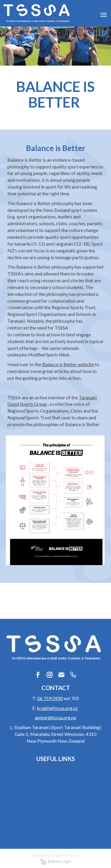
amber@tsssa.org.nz (56, 717)
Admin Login (56, 861)
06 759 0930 (50, 698)
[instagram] (50, 675)
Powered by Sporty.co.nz (56, 855)
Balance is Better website (68, 364)
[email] (61, 675)
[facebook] (38, 675)
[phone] (73, 675)
